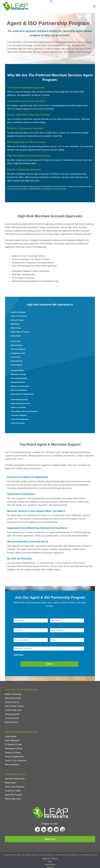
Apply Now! (50, 838)
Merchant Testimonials (15, 777)
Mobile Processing (13, 693)
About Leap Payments (15, 785)
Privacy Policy (50, 863)
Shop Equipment (12, 713)
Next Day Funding (13, 697)
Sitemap (50, 866)
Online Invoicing (12, 701)
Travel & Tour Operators (15, 759)
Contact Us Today (13, 789)
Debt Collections (12, 739)
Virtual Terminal (12, 717)
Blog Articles (10, 781)
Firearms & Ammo (13, 751)
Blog (50, 860)
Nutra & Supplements (14, 755)
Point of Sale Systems (15, 705)
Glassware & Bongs (14, 747)
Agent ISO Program (13, 793)
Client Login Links (13, 797)
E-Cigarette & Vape (13, 743)
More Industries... (12, 763)
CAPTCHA (19, 655)
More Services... (12, 721)
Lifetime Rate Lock (13, 709)
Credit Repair (11, 735)
